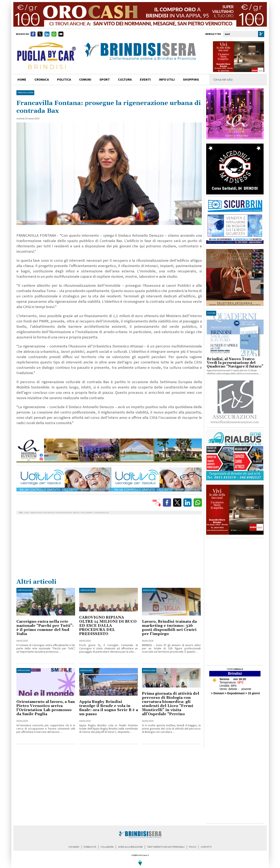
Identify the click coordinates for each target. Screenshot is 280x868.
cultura (125, 80)
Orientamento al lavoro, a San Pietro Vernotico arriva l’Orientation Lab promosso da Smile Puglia (46, 708)
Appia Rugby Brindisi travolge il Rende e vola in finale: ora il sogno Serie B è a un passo (109, 708)
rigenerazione (36, 513)
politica (64, 80)
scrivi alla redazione (130, 847)
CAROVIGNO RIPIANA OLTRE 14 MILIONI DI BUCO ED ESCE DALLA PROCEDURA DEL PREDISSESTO (108, 626)
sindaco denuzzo (101, 513)
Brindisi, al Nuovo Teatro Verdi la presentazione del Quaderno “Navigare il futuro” (235, 363)
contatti (206, 847)
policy (193, 847)
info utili (167, 80)
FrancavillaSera (25, 93)
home (22, 80)
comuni (85, 80)
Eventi (145, 80)
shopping (191, 80)
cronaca (42, 80)
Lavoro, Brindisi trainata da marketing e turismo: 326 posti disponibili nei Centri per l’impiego (169, 628)
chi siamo (74, 847)
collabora (107, 847)
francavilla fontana (64, 513)
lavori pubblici (87, 513)
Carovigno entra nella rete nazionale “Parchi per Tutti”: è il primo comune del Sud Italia (45, 628)
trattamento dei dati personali (166, 847)
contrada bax (49, 513)
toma (27, 513)
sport (105, 80)
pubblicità (90, 847)
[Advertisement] (109, 547)
